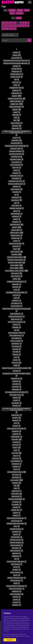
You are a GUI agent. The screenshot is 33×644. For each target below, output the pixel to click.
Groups (27, 10)
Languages (12, 10)
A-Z (13, 18)
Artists (12, 13)
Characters (20, 13)
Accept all (10, 640)
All (3, 23)
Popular (19, 18)
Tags (5, 10)
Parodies (20, 10)
